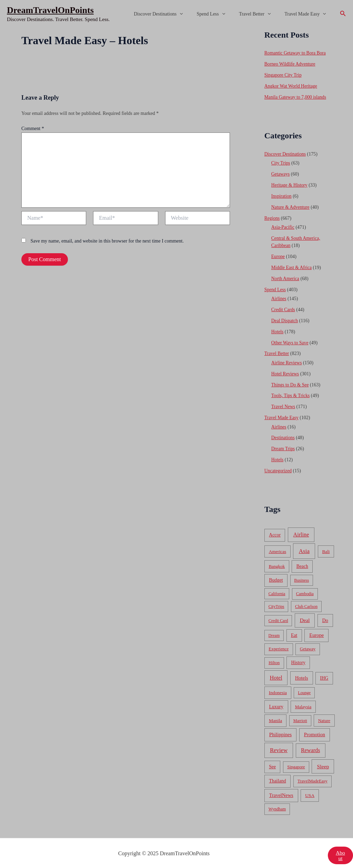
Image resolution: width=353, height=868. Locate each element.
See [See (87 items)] (272, 762)
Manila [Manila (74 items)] (275, 716)
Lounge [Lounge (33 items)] (304, 688)
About (340, 851)
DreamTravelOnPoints (50, 10)
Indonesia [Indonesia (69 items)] (278, 688)
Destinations (283, 433)
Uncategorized (279, 466)
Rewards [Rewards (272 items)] (310, 746)
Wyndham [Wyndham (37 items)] (277, 805)
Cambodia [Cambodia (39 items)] (305, 589)
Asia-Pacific (283, 225)
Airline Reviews (287, 359)
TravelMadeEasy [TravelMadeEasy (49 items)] (312, 777)
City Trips (281, 162)
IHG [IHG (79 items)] (324, 673)
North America (286, 276)
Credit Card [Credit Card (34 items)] (278, 616)
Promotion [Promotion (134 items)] (315, 730)
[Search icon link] (343, 14)
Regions (272, 216)
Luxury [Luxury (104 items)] (276, 702)
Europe (278, 254)
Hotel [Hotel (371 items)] (276, 673)
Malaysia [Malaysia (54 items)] (303, 702)
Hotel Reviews (286, 370)
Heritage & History (290, 184)
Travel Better (261, 14)
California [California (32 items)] (277, 589)
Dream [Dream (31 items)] (274, 631)
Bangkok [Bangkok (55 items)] (277, 561)
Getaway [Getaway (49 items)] (308, 644)
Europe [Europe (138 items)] (316, 630)
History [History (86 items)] (298, 658)
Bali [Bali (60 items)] (326, 547)
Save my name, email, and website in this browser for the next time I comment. (107, 241)
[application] (194, 14)
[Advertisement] (176, 80)
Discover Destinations (173, 14)
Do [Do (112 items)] (325, 615)
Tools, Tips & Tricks (291, 392)
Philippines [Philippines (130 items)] (280, 730)
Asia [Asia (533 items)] (304, 546)
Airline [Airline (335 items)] (301, 530)
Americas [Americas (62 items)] (278, 547)
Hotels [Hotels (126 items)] (302, 673)
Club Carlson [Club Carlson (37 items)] (306, 602)
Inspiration (282, 195)
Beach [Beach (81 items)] (302, 561)
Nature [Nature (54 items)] (324, 716)
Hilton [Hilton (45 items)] (274, 658)
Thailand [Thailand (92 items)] (277, 776)
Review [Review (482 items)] (279, 746)
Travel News (284, 403)
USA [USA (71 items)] (310, 791)
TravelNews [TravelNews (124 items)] (281, 791)
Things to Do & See (291, 381)
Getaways (281, 173)
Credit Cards (284, 307)
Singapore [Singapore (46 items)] (296, 762)
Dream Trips (283, 445)
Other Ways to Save (290, 340)
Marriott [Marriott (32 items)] (300, 716)
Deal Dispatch (285, 318)
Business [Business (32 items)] (301, 575)
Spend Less (221, 14)
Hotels (278, 329)
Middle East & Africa (292, 265)
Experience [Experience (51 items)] (279, 644)
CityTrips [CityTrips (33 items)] (276, 602)
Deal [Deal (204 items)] (305, 615)
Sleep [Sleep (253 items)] (323, 762)
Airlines (279, 296)
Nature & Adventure (291, 206)
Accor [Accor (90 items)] (275, 530)
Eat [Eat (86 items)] (294, 630)
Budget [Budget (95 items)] (276, 575)
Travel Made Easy (307, 14)
